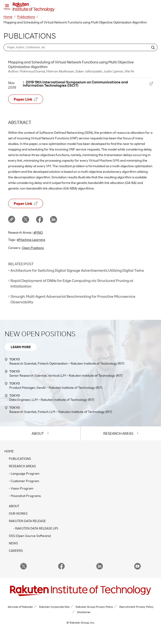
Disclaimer (84, 612)
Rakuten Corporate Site (54, 607)
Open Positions (33, 248)
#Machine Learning (31, 240)
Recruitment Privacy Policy (136, 607)
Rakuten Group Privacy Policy (94, 607)
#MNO (38, 232)
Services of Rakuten (20, 607)
